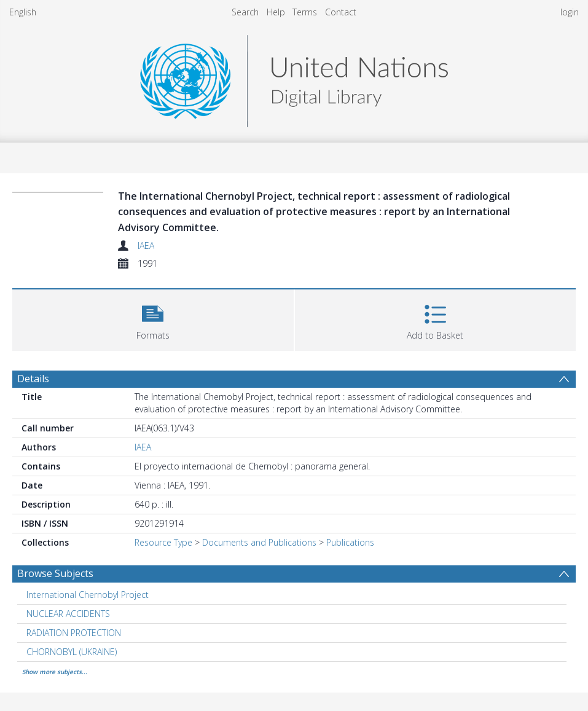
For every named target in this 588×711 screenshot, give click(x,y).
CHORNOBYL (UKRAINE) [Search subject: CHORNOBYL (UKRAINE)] (72, 652)
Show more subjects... (55, 672)
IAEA (146, 246)
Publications (350, 542)
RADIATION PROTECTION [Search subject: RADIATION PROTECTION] (74, 633)
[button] (153, 319)
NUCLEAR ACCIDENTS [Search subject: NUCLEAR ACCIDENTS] (68, 614)
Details (33, 379)
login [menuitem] (570, 12)
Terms (305, 12)
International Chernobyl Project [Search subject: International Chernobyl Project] (88, 595)
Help (276, 12)
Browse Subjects (55, 573)
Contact (341, 12)
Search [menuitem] (245, 12)
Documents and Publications (259, 542)
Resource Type (163, 542)
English (23, 12)
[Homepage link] (294, 78)
